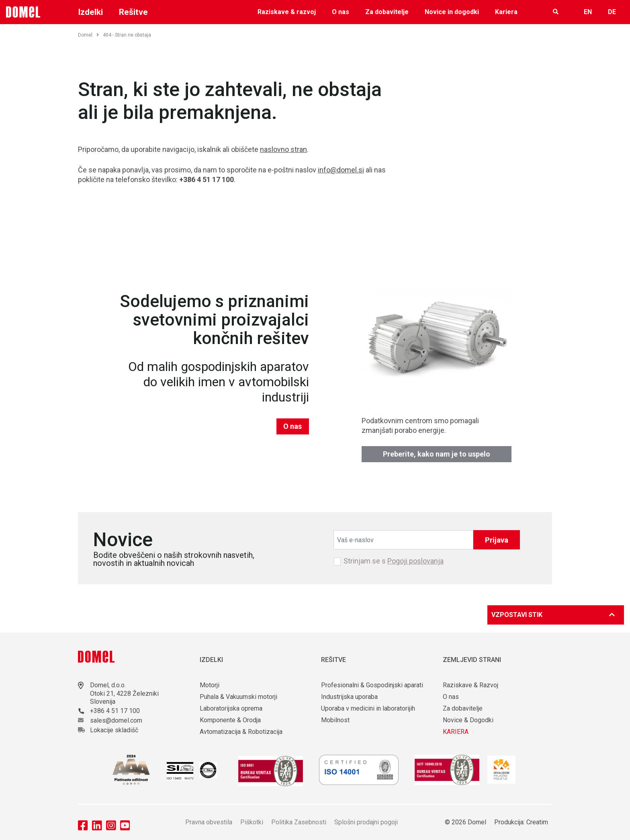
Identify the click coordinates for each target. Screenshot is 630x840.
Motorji (210, 685)
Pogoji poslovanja (415, 561)
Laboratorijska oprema (231, 708)
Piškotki (252, 822)
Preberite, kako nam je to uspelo (437, 454)
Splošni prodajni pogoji (366, 822)
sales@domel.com (116, 720)
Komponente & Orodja (230, 720)
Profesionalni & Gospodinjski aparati (372, 685)
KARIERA (456, 732)
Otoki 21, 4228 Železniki (124, 694)
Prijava (497, 540)
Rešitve (133, 12)
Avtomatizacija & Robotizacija (241, 732)
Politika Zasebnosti (299, 822)
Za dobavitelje (387, 12)
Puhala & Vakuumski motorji (238, 697)
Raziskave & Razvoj (470, 685)
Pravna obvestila (209, 822)
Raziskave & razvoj (287, 12)
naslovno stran (283, 149)
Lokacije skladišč (114, 730)
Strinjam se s (394, 561)
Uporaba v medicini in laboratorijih (368, 708)
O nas (341, 12)
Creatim (537, 822)
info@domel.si (341, 170)
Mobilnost (335, 720)
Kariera (506, 12)
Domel (88, 35)
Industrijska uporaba (349, 697)
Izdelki (90, 12)
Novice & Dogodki (468, 720)
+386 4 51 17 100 (115, 711)
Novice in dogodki (452, 12)
